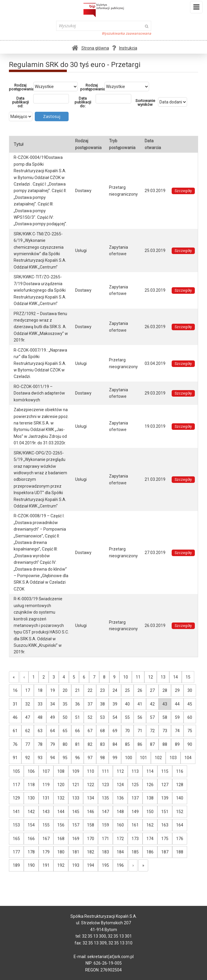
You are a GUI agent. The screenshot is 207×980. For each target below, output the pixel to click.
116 (180, 771)
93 (40, 758)
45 (190, 704)
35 (65, 704)
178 (31, 852)
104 (188, 758)
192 (61, 865)
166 (31, 839)
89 (177, 744)
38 (102, 704)
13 (163, 677)
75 (190, 731)
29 (177, 690)
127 (165, 785)
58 (165, 717)
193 (76, 865)
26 (140, 690)
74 (177, 731)
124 (120, 785)
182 (91, 852)
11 (138, 677)
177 (16, 852)
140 (180, 798)
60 (190, 717)
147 (105, 812)
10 (126, 677)
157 (76, 825)
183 (105, 852)
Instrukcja (125, 48)
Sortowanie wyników (145, 103)
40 (127, 704)
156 (61, 825)
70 (127, 731)
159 (105, 825)
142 (31, 812)
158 (91, 825)
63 (40, 731)
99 (115, 758)
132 (61, 798)
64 (53, 731)
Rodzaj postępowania (21, 87)
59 (177, 717)
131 (46, 798)
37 (90, 704)
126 (150, 785)
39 (115, 704)
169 (76, 839)
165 (16, 839)
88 (165, 744)
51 (78, 717)
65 (65, 731)
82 (90, 744)
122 (91, 785)
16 (15, 690)
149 (135, 812)
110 (91, 771)
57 (152, 717)
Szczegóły (183, 191)
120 (61, 785)
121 (76, 785)
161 (135, 825)
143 (46, 812)
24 (115, 690)
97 (90, 758)
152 (180, 812)
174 (150, 839)
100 (129, 758)
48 (40, 717)
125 (135, 785)
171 (105, 839)
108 (61, 771)
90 (190, 744)
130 (31, 798)
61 (15, 731)
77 (28, 744)
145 (76, 812)
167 (46, 839)
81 (78, 744)
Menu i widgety (196, 8)
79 (53, 744)
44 (177, 704)
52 (90, 717)
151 (165, 812)
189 (16, 865)
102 (158, 758)
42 (152, 704)
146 (91, 812)
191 (46, 865)
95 (65, 758)
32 (28, 704)
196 (120, 865)
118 (31, 785)
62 (28, 731)
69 (115, 731)
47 (28, 717)
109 (76, 771)
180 (61, 852)
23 (102, 690)
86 (140, 744)
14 (176, 677)
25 (127, 690)
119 (46, 785)
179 (46, 852)
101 (143, 758)
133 (76, 798)
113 (135, 771)
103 (173, 758)
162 (150, 825)
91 (15, 758)
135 (105, 798)
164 (180, 825)
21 (78, 690)
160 (120, 825)
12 (151, 677)
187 (165, 852)
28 (165, 690)
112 (120, 771)
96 (78, 758)
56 (140, 717)
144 (61, 812)
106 (31, 771)
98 (102, 758)
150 (150, 812)
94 (53, 758)
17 (28, 690)
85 (127, 744)
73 (165, 731)
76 (15, 744)
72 (152, 731)
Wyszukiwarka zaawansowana (126, 33)
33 (40, 704)
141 (16, 812)
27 (152, 690)
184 (120, 852)
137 (135, 798)
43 (165, 704)
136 (120, 798)
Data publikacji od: (20, 102)
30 (190, 690)
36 (78, 704)
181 (76, 852)
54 (115, 717)
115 (165, 771)
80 (65, 744)
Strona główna (90, 48)
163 (165, 825)
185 (135, 852)
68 (102, 731)
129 (16, 798)
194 (91, 865)
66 (78, 731)
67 (90, 731)
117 (16, 785)
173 (135, 839)
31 (15, 704)
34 (53, 704)
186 (150, 852)
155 (46, 825)
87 (152, 744)
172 (120, 839)
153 (16, 825)
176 (180, 839)
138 (150, 798)
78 (40, 744)
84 (115, 744)
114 (150, 771)
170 (91, 839)
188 (180, 852)
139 (165, 798)
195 (105, 865)
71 (140, 731)
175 (165, 839)
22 (90, 690)
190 (31, 865)
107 (46, 771)
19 (53, 690)
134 (91, 798)
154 (31, 825)
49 (53, 717)
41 (140, 704)
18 (40, 690)
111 (105, 771)
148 (120, 812)
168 (61, 839)
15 (188, 677)
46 (15, 717)
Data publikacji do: (83, 102)
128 (180, 785)
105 (16, 771)
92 (28, 758)
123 (105, 785)
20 (65, 690)
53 (102, 717)
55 (127, 717)
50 (65, 717)
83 (102, 744)
